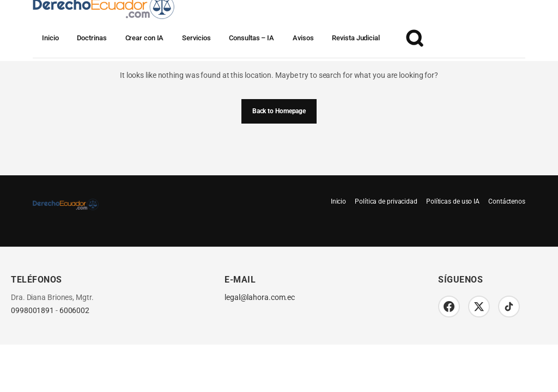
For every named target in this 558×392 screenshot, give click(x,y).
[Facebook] (449, 307)
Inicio (50, 38)
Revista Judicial (356, 38)
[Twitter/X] (479, 307)
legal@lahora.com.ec (260, 298)
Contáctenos (507, 201)
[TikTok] (509, 307)
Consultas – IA (251, 38)
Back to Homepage (279, 111)
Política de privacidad (386, 201)
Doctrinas (92, 38)
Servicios (196, 38)
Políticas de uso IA (453, 201)
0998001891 (32, 311)
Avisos (303, 38)
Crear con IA (145, 38)
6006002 (74, 311)
